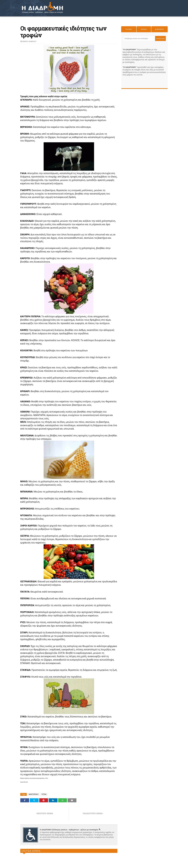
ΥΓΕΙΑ (44, 794)
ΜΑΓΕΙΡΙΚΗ (33, 794)
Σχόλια (144, 29)
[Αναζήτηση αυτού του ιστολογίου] (139, 38)
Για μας (129, 29)
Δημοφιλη (159, 29)
